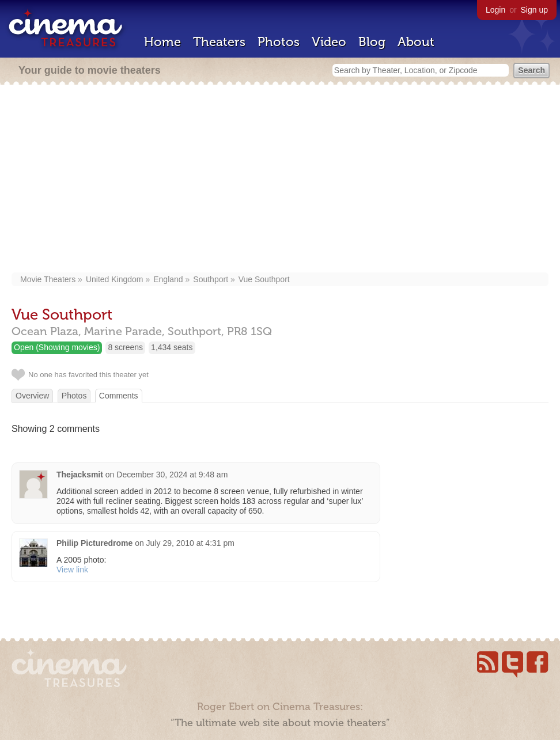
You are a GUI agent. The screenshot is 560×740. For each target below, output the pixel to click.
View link (72, 570)
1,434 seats (172, 347)
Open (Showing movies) (57, 347)
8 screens (125, 347)
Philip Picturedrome (94, 543)
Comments (119, 396)
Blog (372, 42)
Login (495, 10)
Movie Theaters (48, 279)
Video (329, 42)
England (168, 279)
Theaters (219, 42)
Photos (279, 42)
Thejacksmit (80, 475)
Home (162, 42)
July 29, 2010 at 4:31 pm (190, 543)
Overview (32, 396)
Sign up (534, 10)
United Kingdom (115, 279)
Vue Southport (264, 279)
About (416, 42)
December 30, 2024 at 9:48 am (172, 475)
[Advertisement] (280, 180)
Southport (211, 279)
